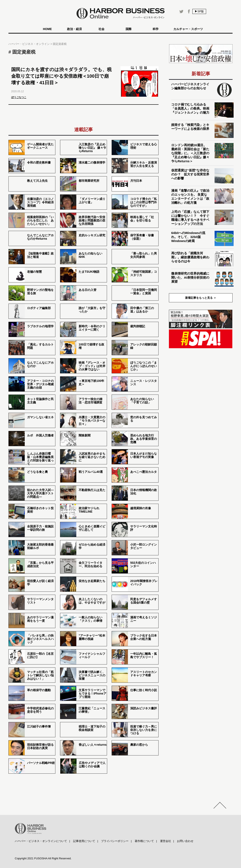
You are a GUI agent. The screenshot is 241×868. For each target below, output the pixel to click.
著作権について (144, 841)
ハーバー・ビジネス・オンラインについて (41, 841)
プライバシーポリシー (115, 841)
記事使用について (84, 841)
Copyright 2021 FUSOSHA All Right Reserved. (43, 858)
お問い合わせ (185, 841)
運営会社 (166, 841)
